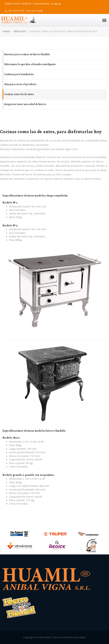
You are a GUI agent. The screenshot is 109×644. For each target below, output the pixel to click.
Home (6, 31)
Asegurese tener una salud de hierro (25, 104)
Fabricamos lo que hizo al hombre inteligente (30, 64)
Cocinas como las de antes (19, 94)
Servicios (20, 31)
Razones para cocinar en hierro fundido (27, 54)
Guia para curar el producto (20, 84)
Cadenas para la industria (19, 74)
